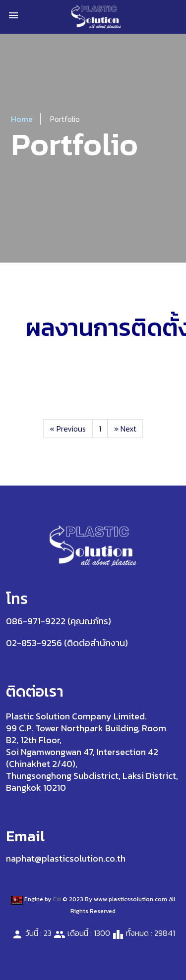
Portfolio (65, 119)
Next (125, 429)
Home (22, 119)
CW (57, 899)
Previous (68, 429)
